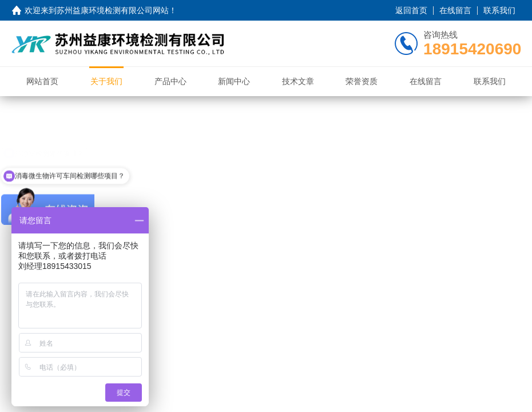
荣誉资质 (362, 81)
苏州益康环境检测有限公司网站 (113, 10)
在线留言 (455, 10)
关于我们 (106, 81)
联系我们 (499, 10)
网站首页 (42, 81)
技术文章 (298, 81)
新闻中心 (234, 81)
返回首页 (411, 10)
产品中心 (170, 81)
